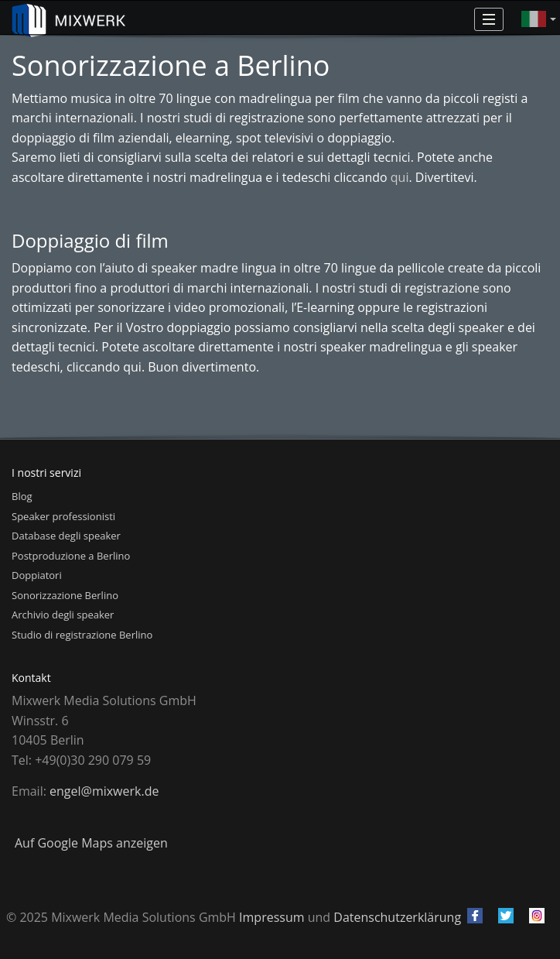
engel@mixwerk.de (104, 791)
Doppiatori (37, 575)
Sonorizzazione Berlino (65, 595)
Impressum (271, 917)
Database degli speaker (66, 536)
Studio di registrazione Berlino (82, 635)
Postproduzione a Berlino (71, 556)
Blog (22, 496)
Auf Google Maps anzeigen (91, 843)
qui (400, 177)
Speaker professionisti (63, 516)
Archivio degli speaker (63, 615)
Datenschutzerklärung (397, 917)
